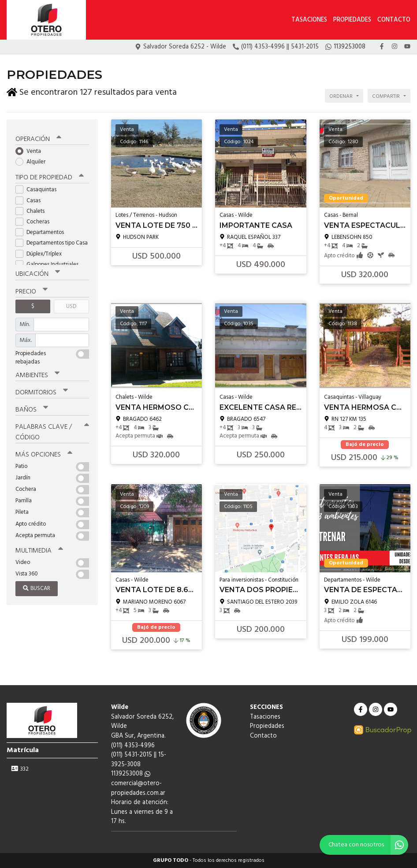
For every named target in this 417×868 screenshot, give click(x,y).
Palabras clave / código (52, 430)
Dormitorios (42, 391)
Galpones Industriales (50, 263)
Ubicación (38, 273)
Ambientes (37, 374)
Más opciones (44, 453)
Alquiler (33, 160)
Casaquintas (39, 188)
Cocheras (35, 220)
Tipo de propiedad (50, 176)
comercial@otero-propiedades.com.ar (138, 788)
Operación (38, 137)
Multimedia (39, 549)
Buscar (37, 587)
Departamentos (43, 231)
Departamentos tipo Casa (52, 242)
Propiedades (352, 20)
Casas (31, 199)
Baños (32, 408)
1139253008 (131, 774)
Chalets (33, 210)
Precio (32, 290)
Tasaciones (309, 20)
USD (71, 305)
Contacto (394, 20)
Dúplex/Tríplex (41, 252)
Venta (31, 150)
